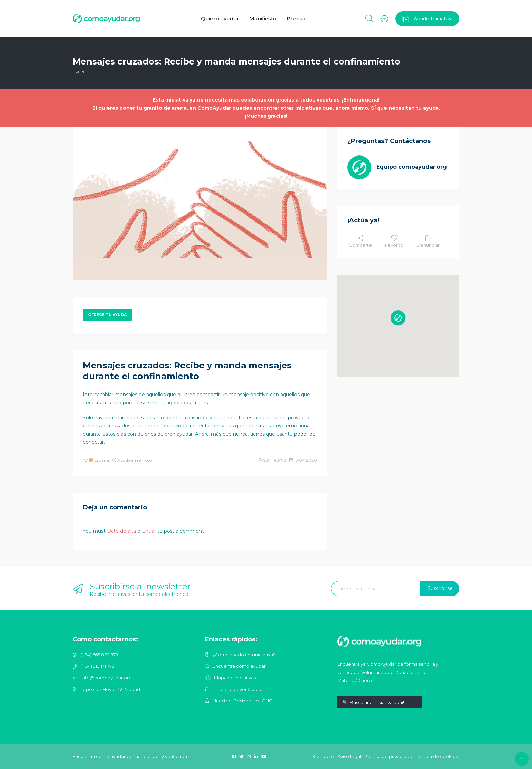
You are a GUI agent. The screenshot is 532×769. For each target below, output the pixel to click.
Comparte (360, 241)
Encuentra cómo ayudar (239, 666)
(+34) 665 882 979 (100, 655)
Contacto (324, 756)
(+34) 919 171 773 (98, 666)
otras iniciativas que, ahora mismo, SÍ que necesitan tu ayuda (360, 108)
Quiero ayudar (220, 19)
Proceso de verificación (239, 689)
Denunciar (428, 241)
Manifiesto (263, 19)
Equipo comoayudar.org (412, 167)
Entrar (149, 531)
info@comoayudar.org (107, 678)
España (99, 460)
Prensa (296, 19)
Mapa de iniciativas (235, 678)
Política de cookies (437, 756)
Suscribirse (440, 588)
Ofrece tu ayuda (107, 315)
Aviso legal (349, 756)
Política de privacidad (388, 756)
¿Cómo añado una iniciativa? (244, 655)
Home (79, 71)
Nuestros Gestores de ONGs (244, 701)
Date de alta (121, 531)
